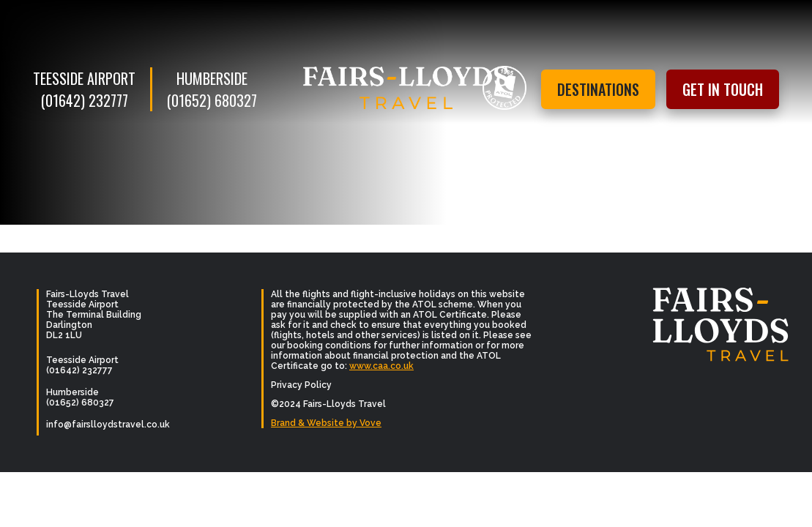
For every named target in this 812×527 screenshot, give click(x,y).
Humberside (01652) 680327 (212, 89)
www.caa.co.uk (381, 366)
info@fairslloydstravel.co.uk (108, 425)
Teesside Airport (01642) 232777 (84, 89)
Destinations (598, 89)
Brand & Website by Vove (326, 423)
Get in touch (723, 89)
